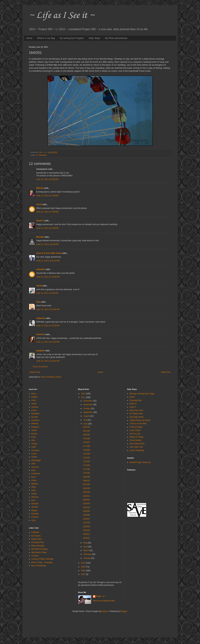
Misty (34, 487)
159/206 (86, 515)
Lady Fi (133, 407)
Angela (34, 397)
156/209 (86, 527)
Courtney (35, 450)
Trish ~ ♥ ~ (101, 596)
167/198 (86, 484)
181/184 (86, 431)
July (85, 420)
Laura (34, 454)
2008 (83, 571)
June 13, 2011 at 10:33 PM (48, 342)
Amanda (35, 514)
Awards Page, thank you (140, 462)
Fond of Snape (136, 427)
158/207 (86, 519)
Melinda (40, 188)
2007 (83, 574)
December (88, 401)
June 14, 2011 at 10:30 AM (48, 361)
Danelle (35, 417)
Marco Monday (38, 546)
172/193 (86, 465)
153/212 (86, 538)
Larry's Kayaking (137, 450)
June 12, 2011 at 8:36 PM (47, 244)
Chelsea (35, 517)
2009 (83, 567)
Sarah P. (40, 221)
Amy (33, 440)
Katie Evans (37, 539)
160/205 (86, 511)
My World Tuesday (39, 549)
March (86, 550)
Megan (34, 510)
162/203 (86, 504)
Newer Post (35, 372)
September (88, 412)
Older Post (166, 372)
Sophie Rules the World (140, 420)
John (34, 464)
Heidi (34, 447)
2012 (83, 394)
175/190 (86, 454)
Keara (34, 480)
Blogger (124, 611)
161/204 (86, 507)
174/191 (86, 458)
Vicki (33, 520)
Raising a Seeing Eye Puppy (142, 394)
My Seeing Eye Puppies (72, 38)
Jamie (34, 404)
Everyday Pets (38, 542)
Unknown (41, 269)
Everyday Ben (136, 400)
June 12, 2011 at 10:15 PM (48, 261)
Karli (33, 470)
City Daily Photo (136, 417)
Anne (34, 400)
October (87, 409)
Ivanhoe (35, 407)
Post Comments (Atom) (51, 377)
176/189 (86, 450)
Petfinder (35, 532)
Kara (39, 302)
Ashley (34, 457)
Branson (35, 497)
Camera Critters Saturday (43, 559)
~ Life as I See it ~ (62, 15)
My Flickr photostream (116, 38)
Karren (34, 434)
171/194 (86, 469)
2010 (83, 563)
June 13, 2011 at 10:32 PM (48, 326)
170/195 (86, 473)
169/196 (86, 477)
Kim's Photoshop (39, 566)
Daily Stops (94, 38)
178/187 (86, 442)
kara (33, 500)
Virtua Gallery (135, 440)
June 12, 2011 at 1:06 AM (47, 196)
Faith (34, 437)
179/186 (86, 439)
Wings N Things (136, 437)
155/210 (86, 530)
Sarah (34, 494)
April (86, 547)
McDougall (36, 460)
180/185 (86, 435)
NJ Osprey (36, 536)
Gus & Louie (135, 434)
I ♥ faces (35, 556)
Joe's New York (136, 447)
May (86, 543)
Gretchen (41, 334)
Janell (39, 286)
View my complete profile (104, 601)
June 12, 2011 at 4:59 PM (47, 228)
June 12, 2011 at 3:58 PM (47, 212)
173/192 (86, 461)
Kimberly (35, 427)
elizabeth (40, 351)
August (87, 416)
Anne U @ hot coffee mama (49, 253)
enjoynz (105, 611)
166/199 (86, 488)
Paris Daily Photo (137, 444)
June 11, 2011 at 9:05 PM (47, 179)
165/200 (86, 492)
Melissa (35, 484)
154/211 (86, 534)
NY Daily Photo (136, 414)
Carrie (39, 204)
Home (29, 38)
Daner (132, 397)
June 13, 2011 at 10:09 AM (48, 309)
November (88, 405)
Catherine (41, 318)
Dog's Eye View (136, 410)
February (88, 554)
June (86, 424)
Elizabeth (35, 414)
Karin (34, 477)
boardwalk (43, 155)
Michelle (40, 237)
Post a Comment (40, 367)
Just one (35, 467)
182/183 (86, 427)
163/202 (86, 500)
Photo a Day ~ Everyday (42, 562)
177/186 (86, 446)
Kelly (34, 490)
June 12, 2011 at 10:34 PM (48, 277)
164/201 (86, 496)
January (87, 558)
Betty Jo (133, 404)
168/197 (86, 481)
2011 (83, 397)
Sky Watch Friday (39, 552)
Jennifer (35, 507)
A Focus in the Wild (138, 424)
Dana (34, 394)
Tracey (34, 444)
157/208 (86, 523)
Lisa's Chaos (135, 430)
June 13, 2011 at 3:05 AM (47, 293)
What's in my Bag (46, 38)
